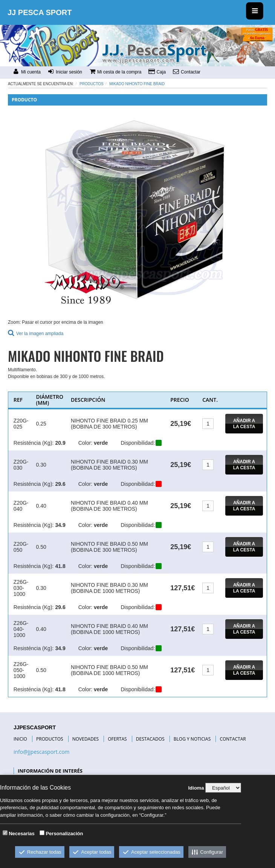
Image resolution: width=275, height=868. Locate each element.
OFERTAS (117, 739)
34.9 (60, 525)
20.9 (60, 443)
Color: (85, 443)
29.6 (60, 484)
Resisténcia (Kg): (34, 443)
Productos (92, 84)
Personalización (64, 834)
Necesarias (22, 834)
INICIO (20, 739)
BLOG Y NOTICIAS (192, 739)
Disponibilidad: (138, 443)
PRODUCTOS (50, 739)
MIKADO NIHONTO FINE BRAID (137, 84)
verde (101, 443)
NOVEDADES (86, 739)
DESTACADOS (150, 739)
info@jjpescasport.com (42, 752)
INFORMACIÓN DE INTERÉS (50, 771)
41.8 (60, 566)
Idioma (196, 788)
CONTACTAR (233, 739)
